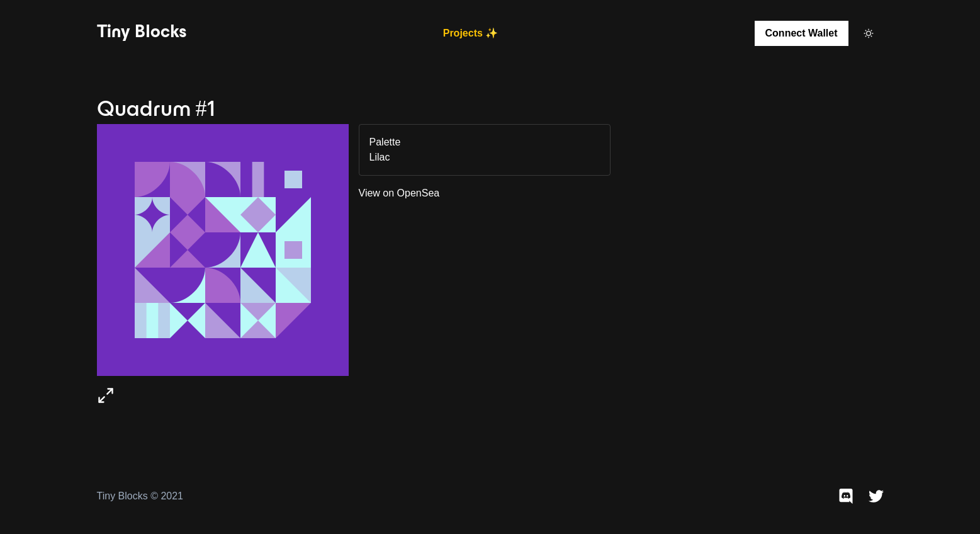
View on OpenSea (399, 193)
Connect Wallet (802, 33)
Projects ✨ (471, 33)
